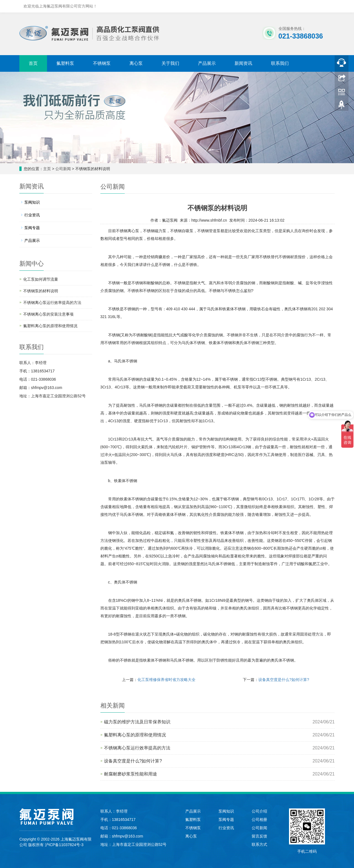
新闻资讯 (243, 63)
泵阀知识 (32, 202)
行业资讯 (32, 215)
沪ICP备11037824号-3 (64, 845)
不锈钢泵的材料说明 (41, 291)
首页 (33, 63)
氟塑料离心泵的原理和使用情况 (135, 735)
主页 (47, 169)
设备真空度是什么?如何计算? (284, 680)
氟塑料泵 (65, 63)
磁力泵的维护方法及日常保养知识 (137, 722)
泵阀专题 (32, 228)
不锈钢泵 (102, 63)
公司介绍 (259, 811)
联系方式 (259, 844)
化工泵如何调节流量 (41, 279)
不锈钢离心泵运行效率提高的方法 (137, 748)
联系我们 (280, 63)
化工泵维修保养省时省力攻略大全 (166, 680)
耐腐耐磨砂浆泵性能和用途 (131, 774)
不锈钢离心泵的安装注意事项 (48, 314)
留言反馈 (259, 836)
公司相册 (259, 820)
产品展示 (207, 63)
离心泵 (136, 63)
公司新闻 (63, 169)
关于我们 (170, 63)
